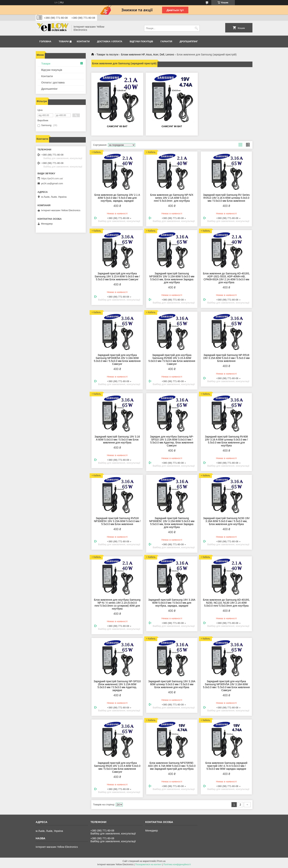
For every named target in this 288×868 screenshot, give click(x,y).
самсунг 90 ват (172, 126)
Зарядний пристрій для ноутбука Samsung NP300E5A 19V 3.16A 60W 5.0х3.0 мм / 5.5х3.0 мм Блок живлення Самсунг (117, 359)
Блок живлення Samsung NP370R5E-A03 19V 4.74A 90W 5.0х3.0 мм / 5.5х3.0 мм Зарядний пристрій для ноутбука (172, 766)
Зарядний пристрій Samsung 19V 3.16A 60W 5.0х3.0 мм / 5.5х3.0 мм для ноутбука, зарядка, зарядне (172, 603)
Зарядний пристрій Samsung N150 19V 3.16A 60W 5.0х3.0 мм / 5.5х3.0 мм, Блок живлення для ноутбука (226, 521)
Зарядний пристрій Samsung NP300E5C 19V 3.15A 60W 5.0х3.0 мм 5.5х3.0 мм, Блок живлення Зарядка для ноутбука (172, 523)
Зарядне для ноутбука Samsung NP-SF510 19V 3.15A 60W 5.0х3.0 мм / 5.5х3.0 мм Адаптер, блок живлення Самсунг (172, 441)
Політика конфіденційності (177, 864)
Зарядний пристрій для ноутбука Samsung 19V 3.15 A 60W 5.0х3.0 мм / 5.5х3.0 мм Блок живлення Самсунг (117, 276)
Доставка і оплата (110, 41)
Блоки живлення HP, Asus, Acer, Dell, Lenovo (148, 55)
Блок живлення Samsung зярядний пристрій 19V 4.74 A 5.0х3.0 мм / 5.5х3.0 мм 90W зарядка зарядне (226, 766)
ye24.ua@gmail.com (52, 183)
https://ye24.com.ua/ (52, 178)
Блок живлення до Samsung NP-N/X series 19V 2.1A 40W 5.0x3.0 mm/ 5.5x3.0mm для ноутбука (172, 198)
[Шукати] (196, 28)
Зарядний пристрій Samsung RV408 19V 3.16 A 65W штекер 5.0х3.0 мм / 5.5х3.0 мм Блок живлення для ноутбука (226, 441)
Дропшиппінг (189, 41)
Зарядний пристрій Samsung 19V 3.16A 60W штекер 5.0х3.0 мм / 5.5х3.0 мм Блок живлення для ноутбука (172, 684)
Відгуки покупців (141, 41)
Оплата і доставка (53, 82)
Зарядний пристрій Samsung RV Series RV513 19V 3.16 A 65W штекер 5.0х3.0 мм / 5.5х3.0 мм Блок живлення (226, 198)
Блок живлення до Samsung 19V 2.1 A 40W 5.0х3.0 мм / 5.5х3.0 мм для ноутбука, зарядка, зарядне (117, 198)
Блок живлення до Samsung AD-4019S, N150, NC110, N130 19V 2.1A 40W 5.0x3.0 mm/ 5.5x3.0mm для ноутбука (226, 603)
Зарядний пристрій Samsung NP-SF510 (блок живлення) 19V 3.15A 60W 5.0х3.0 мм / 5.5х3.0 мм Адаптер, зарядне (117, 686)
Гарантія (166, 41)
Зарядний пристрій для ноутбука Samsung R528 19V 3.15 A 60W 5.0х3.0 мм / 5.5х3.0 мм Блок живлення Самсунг (117, 767)
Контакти (83, 41)
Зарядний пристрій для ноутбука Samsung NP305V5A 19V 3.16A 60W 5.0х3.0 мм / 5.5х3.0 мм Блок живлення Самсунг (226, 686)
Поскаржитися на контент (148, 864)
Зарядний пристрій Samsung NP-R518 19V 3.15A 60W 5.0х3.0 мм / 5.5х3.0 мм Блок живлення (226, 358)
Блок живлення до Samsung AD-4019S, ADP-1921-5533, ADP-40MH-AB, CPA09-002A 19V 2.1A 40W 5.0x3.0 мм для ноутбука (226, 278)
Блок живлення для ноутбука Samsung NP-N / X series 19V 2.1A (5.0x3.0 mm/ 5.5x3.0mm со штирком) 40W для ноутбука (117, 604)
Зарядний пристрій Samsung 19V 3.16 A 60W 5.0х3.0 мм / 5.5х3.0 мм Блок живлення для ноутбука (117, 440)
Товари (64, 41)
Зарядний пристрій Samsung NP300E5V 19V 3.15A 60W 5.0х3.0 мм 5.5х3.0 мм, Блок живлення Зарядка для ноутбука (172, 278)
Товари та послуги (107, 55)
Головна (45, 41)
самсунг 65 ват (117, 126)
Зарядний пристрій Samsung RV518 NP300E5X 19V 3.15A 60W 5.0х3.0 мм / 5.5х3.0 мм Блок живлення (117, 521)
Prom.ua (161, 861)
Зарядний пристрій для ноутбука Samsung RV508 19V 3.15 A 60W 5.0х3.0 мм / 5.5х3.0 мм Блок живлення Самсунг (172, 359)
